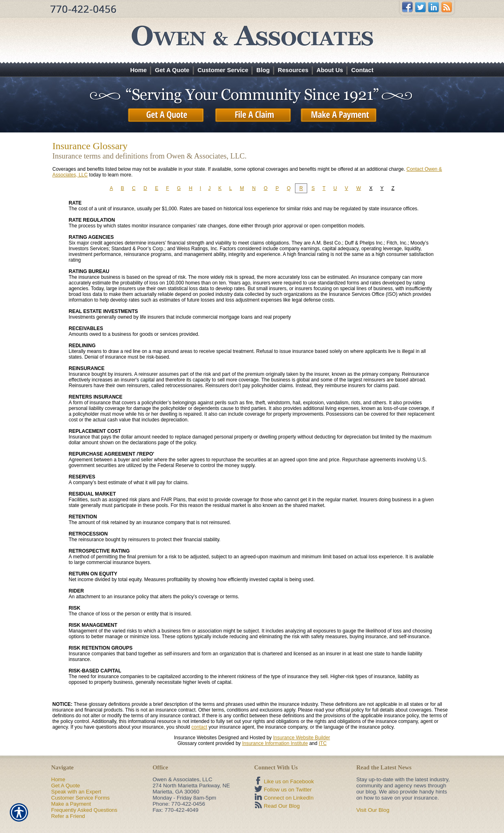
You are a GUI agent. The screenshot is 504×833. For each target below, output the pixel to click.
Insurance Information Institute (275, 743)
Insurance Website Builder (302, 738)
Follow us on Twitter (288, 790)
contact (199, 727)
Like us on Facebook (289, 781)
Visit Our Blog (373, 810)
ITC (322, 743)
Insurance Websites (195, 738)
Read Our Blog (282, 806)
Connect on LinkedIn (288, 798)
